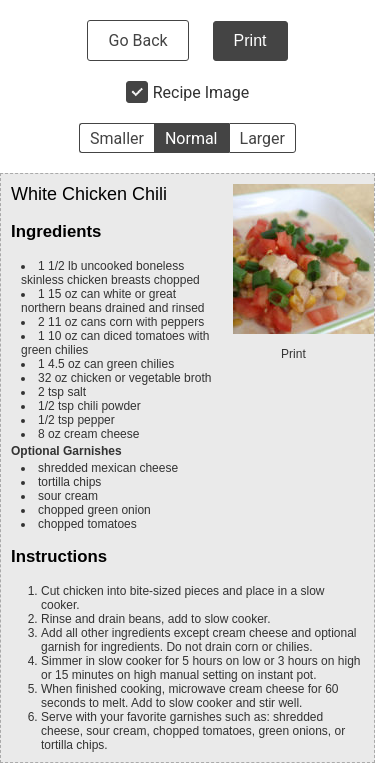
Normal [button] (191, 138)
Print (250, 40)
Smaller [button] (117, 138)
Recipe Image (201, 92)
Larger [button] (262, 138)
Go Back (137, 40)
